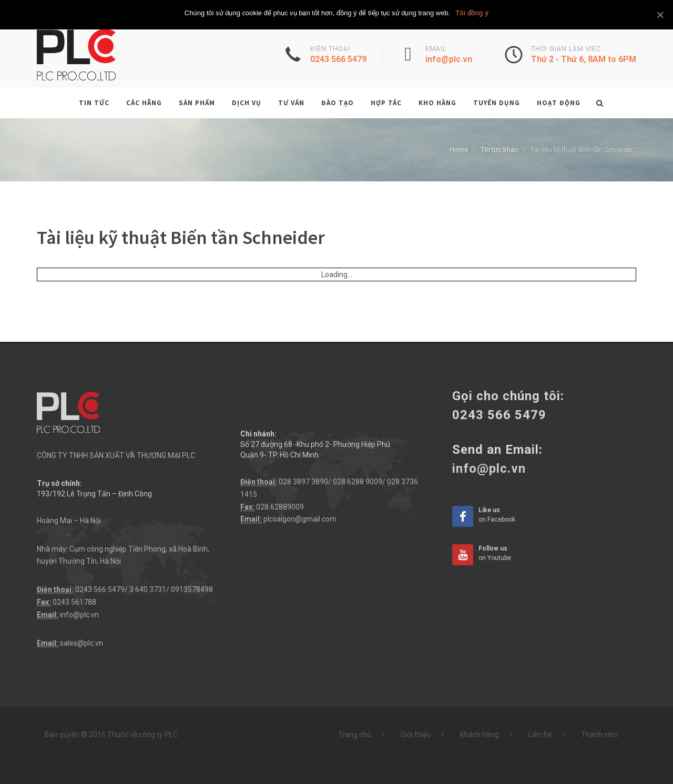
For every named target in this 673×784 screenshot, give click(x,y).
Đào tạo (338, 103)
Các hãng (144, 103)
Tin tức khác (499, 150)
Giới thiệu (416, 735)
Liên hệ (540, 735)
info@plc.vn (79, 615)
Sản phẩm (197, 103)
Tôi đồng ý (472, 13)
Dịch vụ (247, 103)
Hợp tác (386, 103)
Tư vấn (291, 103)
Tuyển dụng (497, 103)
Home (459, 150)
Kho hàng (437, 103)
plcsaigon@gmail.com (300, 519)
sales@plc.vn (81, 643)
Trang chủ (355, 735)
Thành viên (599, 735)
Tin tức (94, 103)
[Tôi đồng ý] (660, 15)
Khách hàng (480, 735)
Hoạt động (559, 103)
